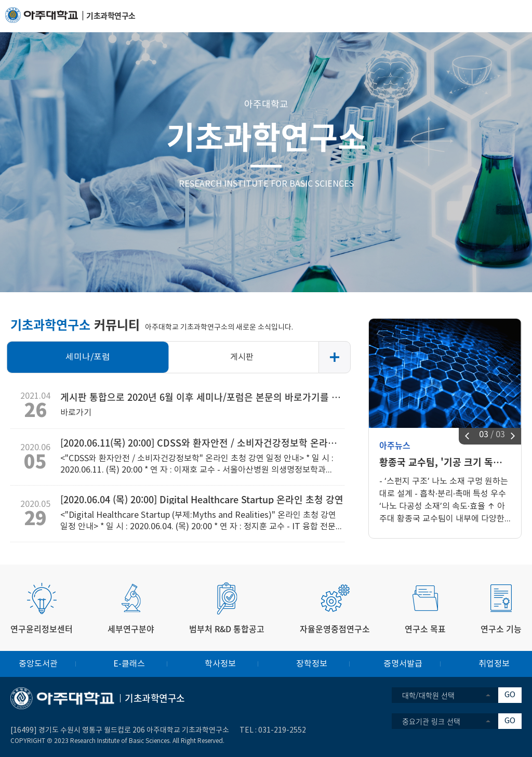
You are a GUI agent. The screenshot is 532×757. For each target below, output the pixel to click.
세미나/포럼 (88, 357)
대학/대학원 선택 (428, 695)
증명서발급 (403, 664)
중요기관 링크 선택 (431, 721)
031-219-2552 (282, 730)
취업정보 (494, 664)
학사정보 (220, 664)
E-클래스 (129, 664)
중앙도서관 (38, 664)
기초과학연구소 (266, 136)
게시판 (242, 357)
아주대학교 (266, 105)
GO (510, 695)
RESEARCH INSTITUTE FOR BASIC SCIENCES (266, 184)
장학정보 (312, 664)
